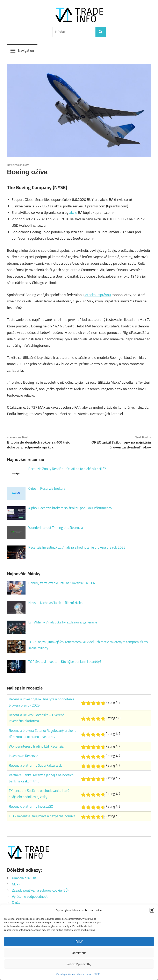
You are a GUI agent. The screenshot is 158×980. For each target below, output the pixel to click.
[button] (152, 910)
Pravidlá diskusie (24, 878)
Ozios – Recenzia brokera (47, 488)
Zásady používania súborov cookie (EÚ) (40, 890)
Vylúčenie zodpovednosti (30, 897)
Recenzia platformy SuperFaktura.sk (35, 765)
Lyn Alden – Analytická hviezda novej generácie (63, 622)
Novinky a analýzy (18, 165)
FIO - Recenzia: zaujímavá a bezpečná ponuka (42, 816)
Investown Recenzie (23, 756)
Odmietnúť (79, 953)
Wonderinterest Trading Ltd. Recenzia (56, 528)
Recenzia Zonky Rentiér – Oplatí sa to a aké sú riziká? (67, 469)
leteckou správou (98, 295)
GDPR (97, 974)
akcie (73, 212)
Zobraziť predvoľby (79, 964)
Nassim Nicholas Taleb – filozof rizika (56, 603)
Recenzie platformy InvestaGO (31, 806)
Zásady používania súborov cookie (74, 974)
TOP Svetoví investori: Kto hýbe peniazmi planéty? (65, 662)
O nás (16, 902)
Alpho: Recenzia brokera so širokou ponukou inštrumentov (71, 508)
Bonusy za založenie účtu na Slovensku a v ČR (62, 583)
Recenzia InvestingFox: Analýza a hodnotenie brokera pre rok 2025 (77, 547)
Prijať (79, 942)
